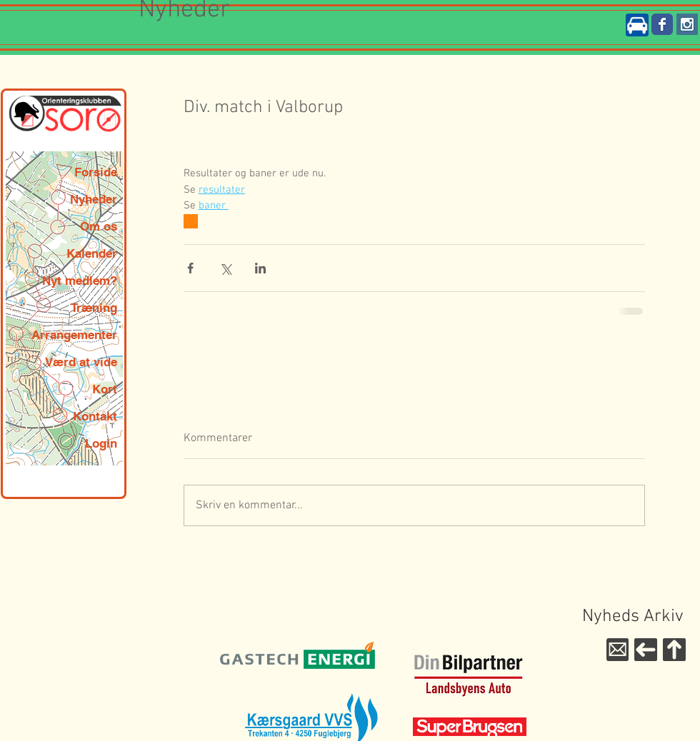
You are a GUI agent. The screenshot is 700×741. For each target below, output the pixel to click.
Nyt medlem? (80, 281)
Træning (94, 308)
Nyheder (94, 199)
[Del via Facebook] (190, 268)
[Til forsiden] (646, 650)
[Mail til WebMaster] (617, 650)
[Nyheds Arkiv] (633, 617)
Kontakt (95, 416)
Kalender (92, 253)
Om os (99, 226)
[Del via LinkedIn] (260, 268)
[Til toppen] (674, 650)
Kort (105, 389)
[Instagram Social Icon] (687, 24)
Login (101, 443)
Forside (96, 172)
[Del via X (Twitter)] (225, 268)
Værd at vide (81, 362)
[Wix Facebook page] (662, 24)
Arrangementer (74, 335)
